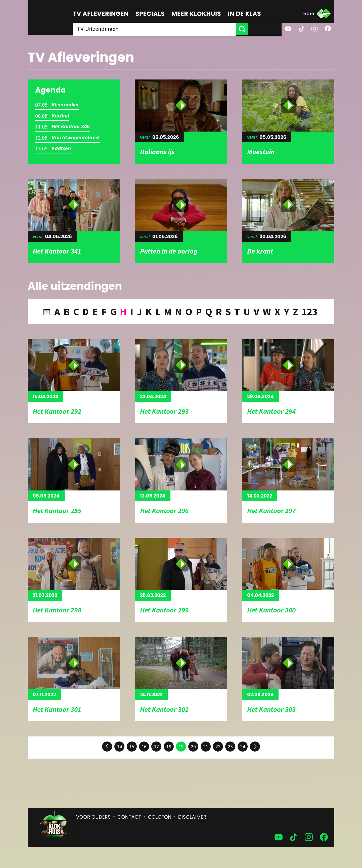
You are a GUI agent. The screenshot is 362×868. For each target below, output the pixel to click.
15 (132, 747)
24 (243, 747)
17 (156, 747)
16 (144, 747)
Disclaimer (192, 817)
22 (218, 747)
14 (119, 747)
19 (181, 747)
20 (193, 747)
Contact (129, 817)
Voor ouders (94, 817)
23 (230, 747)
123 (310, 312)
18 (169, 747)
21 (206, 747)
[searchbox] (171, 29)
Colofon (160, 817)
